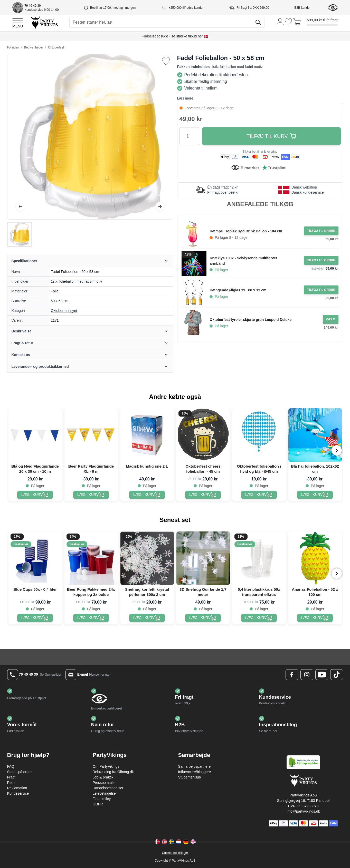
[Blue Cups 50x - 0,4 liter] (35, 618)
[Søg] (258, 22)
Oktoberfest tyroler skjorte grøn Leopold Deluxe (250, 320)
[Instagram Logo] (307, 675)
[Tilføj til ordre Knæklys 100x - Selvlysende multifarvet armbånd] (321, 260)
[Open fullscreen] (90, 137)
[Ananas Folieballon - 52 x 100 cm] (315, 618)
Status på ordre (20, 772)
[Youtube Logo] (322, 675)
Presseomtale (104, 783)
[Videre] (160, 206)
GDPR (98, 804)
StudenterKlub (190, 777)
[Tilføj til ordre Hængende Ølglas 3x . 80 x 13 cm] (321, 290)
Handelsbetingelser (108, 788)
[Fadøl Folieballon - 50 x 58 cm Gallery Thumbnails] (20, 234)
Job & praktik (103, 777)
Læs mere (185, 98)
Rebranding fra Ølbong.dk (113, 772)
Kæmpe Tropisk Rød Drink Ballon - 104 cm (246, 231)
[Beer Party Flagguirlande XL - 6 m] (91, 495)
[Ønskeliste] (288, 22)
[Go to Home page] (44, 22)
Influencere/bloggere (195, 772)
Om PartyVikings (106, 766)
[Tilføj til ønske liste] (166, 61)
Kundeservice (18, 793)
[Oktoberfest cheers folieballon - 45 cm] (203, 495)
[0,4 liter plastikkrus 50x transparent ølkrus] (259, 618)
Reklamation (17, 788)
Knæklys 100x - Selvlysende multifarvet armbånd (243, 261)
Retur (12, 783)
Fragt (11, 777)
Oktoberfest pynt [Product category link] (64, 311)
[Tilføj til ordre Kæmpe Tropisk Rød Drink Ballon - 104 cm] (321, 231)
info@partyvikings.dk (303, 811)
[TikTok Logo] (337, 675)
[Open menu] (18, 22)
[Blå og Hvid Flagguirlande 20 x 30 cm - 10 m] (35, 495)
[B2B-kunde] (308, 8)
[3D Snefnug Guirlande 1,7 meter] (203, 618)
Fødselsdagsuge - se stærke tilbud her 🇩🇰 (175, 36)
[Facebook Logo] (292, 675)
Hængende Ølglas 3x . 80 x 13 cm (238, 290)
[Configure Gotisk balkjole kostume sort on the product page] (331, 319)
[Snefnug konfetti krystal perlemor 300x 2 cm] (147, 618)
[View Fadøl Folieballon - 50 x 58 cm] (20, 234)
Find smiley (102, 799)
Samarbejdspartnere (195, 766)
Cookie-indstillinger (175, 853)
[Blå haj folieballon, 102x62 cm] (315, 495)
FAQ (11, 766)
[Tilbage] (20, 206)
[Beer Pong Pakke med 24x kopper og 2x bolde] (91, 618)
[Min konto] (280, 21)
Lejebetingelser (105, 793)
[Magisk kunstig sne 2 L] (147, 495)
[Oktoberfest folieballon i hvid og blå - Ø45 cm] (259, 495)
